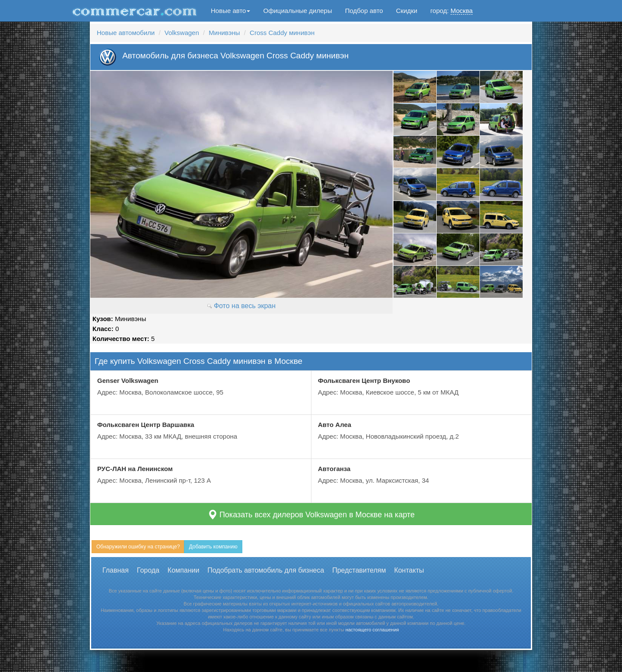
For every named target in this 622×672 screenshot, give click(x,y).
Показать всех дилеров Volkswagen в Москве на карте (311, 514)
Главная (116, 570)
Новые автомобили (126, 33)
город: (451, 11)
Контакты (409, 570)
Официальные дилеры (297, 11)
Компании (184, 570)
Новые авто (230, 11)
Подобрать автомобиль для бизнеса (266, 570)
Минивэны (224, 33)
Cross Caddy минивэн (282, 33)
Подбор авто (364, 11)
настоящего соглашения (372, 630)
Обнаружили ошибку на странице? (138, 547)
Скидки (407, 11)
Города (148, 570)
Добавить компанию (213, 547)
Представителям (359, 570)
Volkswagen (182, 33)
